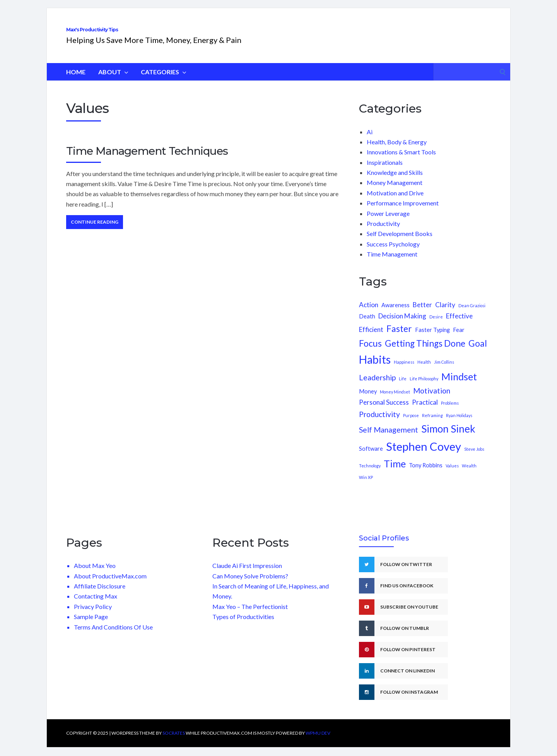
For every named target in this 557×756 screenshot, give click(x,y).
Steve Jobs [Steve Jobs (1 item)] (474, 458)
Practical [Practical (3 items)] (425, 411)
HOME (76, 80)
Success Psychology (393, 252)
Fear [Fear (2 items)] (459, 338)
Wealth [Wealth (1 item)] (469, 474)
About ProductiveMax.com (110, 584)
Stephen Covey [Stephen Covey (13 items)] (424, 455)
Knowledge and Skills (395, 181)
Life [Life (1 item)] (403, 387)
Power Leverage (388, 222)
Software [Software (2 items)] (371, 457)
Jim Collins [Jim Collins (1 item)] (444, 370)
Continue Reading (95, 230)
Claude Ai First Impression (247, 574)
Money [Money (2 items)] (368, 400)
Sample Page (91, 625)
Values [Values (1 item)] (452, 474)
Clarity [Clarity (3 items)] (445, 313)
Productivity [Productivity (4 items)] (379, 423)
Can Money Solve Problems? (250, 584)
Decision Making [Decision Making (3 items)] (402, 324)
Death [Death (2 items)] (367, 325)
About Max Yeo (95, 574)
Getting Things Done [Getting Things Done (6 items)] (425, 352)
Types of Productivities (243, 625)
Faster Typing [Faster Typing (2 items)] (432, 338)
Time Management (392, 263)
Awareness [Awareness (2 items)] (396, 314)
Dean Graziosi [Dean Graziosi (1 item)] (472, 314)
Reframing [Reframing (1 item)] (432, 424)
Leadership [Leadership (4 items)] (377, 386)
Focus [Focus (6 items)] (370, 352)
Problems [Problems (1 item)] (450, 411)
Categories (163, 80)
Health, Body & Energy (397, 150)
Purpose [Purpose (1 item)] (411, 424)
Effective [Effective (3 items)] (459, 324)
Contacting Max (96, 605)
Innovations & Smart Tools (401, 160)
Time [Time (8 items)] (395, 472)
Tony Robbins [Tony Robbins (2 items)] (426, 474)
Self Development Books (400, 242)
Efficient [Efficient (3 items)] (371, 338)
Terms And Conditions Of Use (113, 635)
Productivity (383, 232)
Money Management (395, 191)
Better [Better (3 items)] (422, 313)
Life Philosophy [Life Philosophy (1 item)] (424, 387)
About (113, 80)
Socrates (174, 741)
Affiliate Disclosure (100, 594)
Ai (370, 140)
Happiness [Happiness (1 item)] (404, 370)
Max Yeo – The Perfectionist (250, 615)
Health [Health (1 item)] (424, 370)
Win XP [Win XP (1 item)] (366, 486)
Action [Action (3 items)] (369, 313)
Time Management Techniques (147, 159)
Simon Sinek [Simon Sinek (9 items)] (448, 437)
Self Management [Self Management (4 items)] (389, 438)
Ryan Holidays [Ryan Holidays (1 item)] (459, 424)
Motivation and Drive (395, 201)
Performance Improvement (403, 211)
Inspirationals (385, 171)
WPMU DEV (318, 741)
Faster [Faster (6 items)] (399, 337)
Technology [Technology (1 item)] (370, 474)
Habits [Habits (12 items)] (375, 368)
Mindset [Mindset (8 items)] (459, 385)
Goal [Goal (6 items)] (478, 352)
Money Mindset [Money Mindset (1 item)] (395, 400)
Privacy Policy (93, 615)
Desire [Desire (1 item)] (436, 325)
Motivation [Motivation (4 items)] (432, 399)
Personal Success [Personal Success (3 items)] (384, 411)
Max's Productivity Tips (142, 34)
